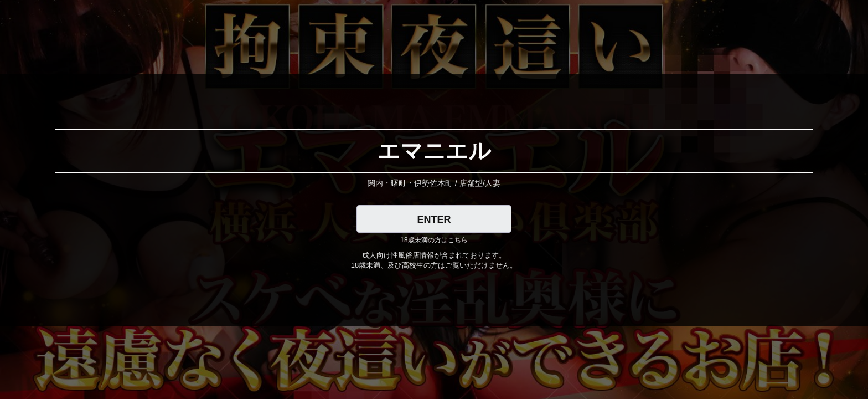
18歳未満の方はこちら (434, 240)
